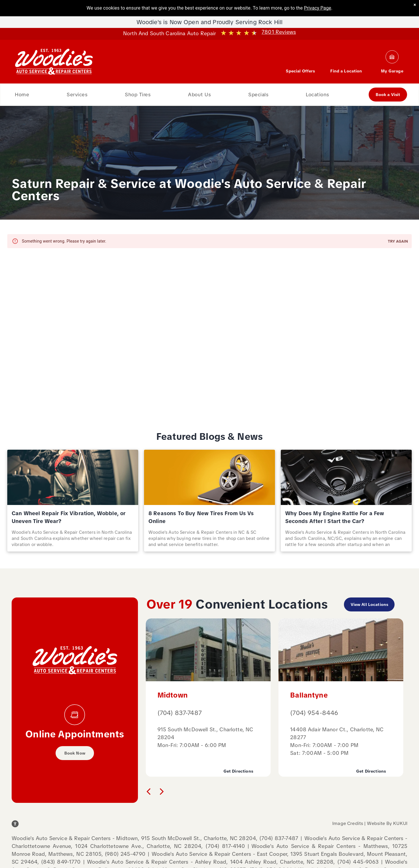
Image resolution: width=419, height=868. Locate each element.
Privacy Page (318, 8)
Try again (398, 242)
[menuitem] (22, 95)
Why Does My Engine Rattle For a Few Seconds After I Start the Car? (335, 517)
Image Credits (348, 823)
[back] (148, 791)
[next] (162, 791)
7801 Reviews (279, 32)
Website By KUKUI (387, 823)
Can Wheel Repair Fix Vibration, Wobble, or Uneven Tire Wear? (69, 517)
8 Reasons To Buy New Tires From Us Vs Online (201, 517)
